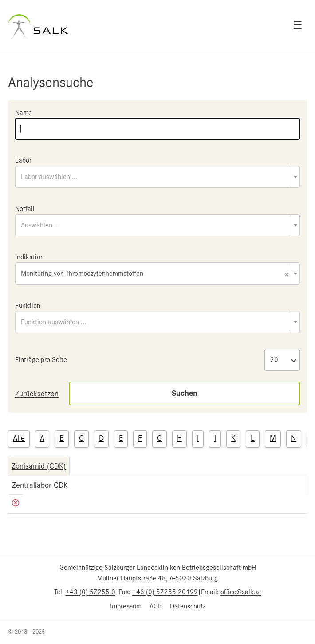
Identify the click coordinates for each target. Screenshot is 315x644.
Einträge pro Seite (41, 360)
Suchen (185, 393)
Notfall (25, 209)
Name (24, 113)
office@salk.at (241, 592)
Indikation (30, 257)
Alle (19, 438)
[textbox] (157, 177)
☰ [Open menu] (298, 25)
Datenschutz (188, 606)
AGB (156, 606)
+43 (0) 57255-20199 (165, 592)
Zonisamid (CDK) (39, 466)
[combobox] (157, 177)
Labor (23, 160)
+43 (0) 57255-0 (91, 592)
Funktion (28, 306)
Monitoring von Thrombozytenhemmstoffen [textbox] (155, 274)
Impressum (126, 606)
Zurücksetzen (37, 394)
